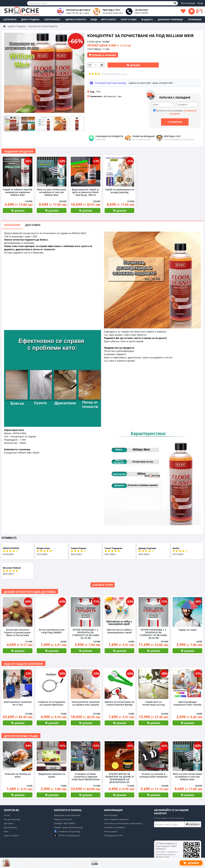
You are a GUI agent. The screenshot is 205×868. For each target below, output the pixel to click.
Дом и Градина (30, 19)
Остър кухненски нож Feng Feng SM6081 (52, 631)
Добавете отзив (103, 585)
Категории (10, 19)
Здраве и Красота (76, 19)
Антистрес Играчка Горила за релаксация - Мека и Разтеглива (18, 632)
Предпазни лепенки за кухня (52, 775)
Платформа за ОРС (113, 835)
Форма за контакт (63, 819)
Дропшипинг (11, 827)
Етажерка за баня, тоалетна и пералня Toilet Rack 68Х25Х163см (86, 777)
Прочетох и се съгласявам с (175, 112)
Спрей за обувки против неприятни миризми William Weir (18, 192)
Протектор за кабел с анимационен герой (119, 631)
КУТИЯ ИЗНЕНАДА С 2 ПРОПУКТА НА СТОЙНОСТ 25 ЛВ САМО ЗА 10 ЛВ (86, 634)
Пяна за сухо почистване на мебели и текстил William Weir (51, 192)
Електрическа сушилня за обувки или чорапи (86, 703)
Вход (200, 3)
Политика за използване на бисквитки (123, 823)
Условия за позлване (114, 827)
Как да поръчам (12, 819)
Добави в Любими (103, 55)
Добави (135, 65)
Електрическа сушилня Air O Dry (18, 703)
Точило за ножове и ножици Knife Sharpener (153, 775)
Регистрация (188, 3)
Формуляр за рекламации (67, 815)
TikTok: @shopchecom (67, 835)
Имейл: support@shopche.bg (68, 827)
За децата (147, 19)
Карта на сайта (11, 835)
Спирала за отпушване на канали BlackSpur (52, 703)
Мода (94, 19)
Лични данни (111, 831)
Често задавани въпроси (116, 819)
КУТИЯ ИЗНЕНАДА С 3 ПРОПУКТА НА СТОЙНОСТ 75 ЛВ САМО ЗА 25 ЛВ (153, 634)
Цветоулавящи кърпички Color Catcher (187, 703)
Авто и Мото (108, 19)
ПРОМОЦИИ (195, 19)
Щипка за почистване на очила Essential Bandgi (119, 703)
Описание (12, 225)
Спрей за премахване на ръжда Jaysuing (120, 191)
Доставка (33, 225)
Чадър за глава (187, 630)
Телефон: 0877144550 (64, 823)
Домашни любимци (170, 19)
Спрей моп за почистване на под (153, 703)
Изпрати (175, 122)
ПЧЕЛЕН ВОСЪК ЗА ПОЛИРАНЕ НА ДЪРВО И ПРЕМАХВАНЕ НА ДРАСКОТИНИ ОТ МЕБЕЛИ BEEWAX (120, 779)
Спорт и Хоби (129, 19)
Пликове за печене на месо (18, 775)
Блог (6, 831)
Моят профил (111, 815)
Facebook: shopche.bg (67, 831)
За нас (7, 815)
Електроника (52, 19)
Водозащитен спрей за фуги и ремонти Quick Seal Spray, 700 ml (85, 192)
